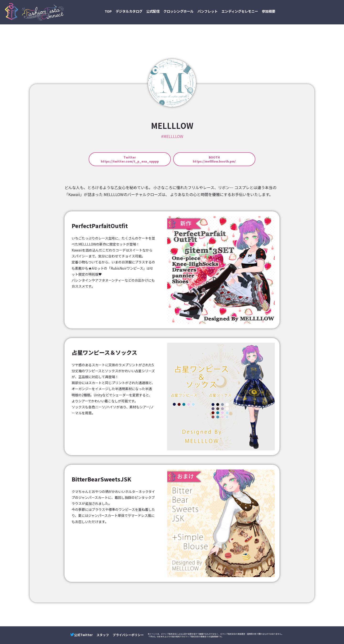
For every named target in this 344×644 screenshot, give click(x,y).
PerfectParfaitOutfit (100, 226)
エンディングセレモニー (240, 11)
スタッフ (103, 635)
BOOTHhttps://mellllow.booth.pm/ (214, 159)
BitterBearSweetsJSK (101, 479)
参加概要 (269, 11)
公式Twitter (81, 635)
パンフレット (207, 11)
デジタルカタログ (129, 11)
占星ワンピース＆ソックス (104, 352)
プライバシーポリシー (128, 635)
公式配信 (153, 11)
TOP (108, 11)
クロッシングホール (178, 11)
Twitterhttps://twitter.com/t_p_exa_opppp (130, 159)
